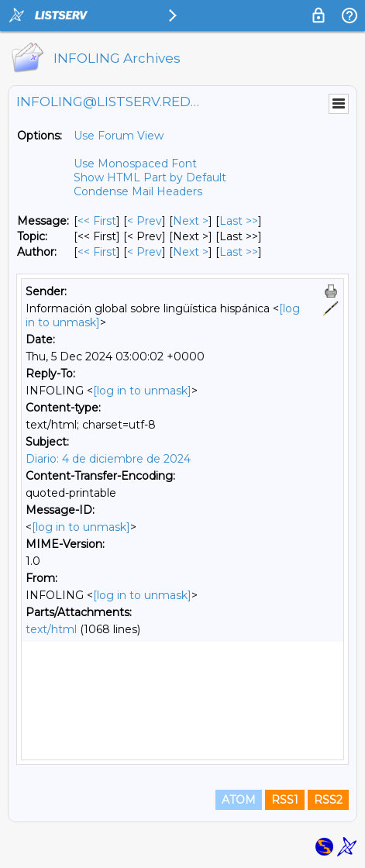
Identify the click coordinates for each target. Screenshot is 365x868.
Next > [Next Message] (191, 221)
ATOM (239, 800)
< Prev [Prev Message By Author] (145, 252)
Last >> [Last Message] (239, 221)
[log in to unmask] (142, 391)
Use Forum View (119, 136)
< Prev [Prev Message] (145, 221)
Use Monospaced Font (135, 164)
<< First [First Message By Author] (97, 252)
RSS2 (328, 800)
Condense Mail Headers (138, 191)
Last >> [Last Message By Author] (239, 252)
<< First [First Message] (97, 221)
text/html (51, 629)
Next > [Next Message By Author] (191, 252)
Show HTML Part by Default (150, 177)
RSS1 (285, 800)
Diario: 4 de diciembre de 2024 (108, 459)
